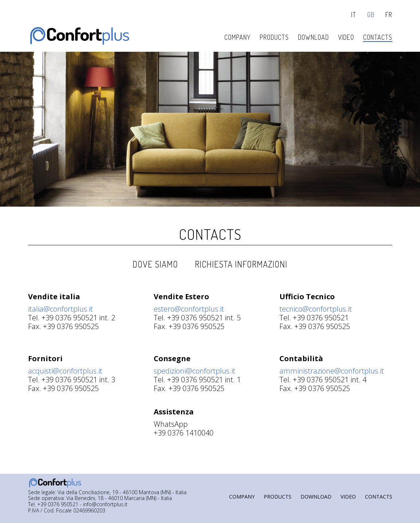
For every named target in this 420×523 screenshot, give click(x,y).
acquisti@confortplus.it (65, 371)
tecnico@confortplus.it (316, 309)
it (354, 15)
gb (371, 15)
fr (389, 15)
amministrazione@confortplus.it (332, 371)
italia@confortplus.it (60, 309)
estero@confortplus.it (189, 309)
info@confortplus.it (105, 505)
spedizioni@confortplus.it (195, 371)
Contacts (210, 234)
